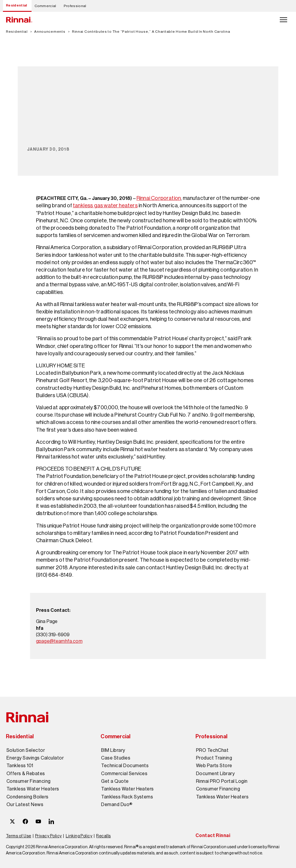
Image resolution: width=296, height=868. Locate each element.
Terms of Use (19, 836)
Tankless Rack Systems (127, 797)
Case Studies (116, 758)
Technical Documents (125, 766)
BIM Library (113, 750)
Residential (17, 5)
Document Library (216, 774)
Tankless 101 (20, 766)
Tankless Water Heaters (33, 789)
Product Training (214, 758)
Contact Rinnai (213, 835)
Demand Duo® (117, 805)
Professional (75, 6)
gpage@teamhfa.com (59, 641)
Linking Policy (79, 836)
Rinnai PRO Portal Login (222, 781)
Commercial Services (124, 774)
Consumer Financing (29, 781)
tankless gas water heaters (105, 206)
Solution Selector (26, 750)
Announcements (50, 32)
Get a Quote (115, 781)
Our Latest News (25, 805)
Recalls (103, 836)
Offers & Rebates (26, 774)
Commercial (45, 6)
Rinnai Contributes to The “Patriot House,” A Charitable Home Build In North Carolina (151, 32)
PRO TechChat (212, 750)
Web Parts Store (214, 766)
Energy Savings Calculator (35, 758)
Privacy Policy (48, 836)
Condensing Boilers (28, 797)
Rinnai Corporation (159, 198)
